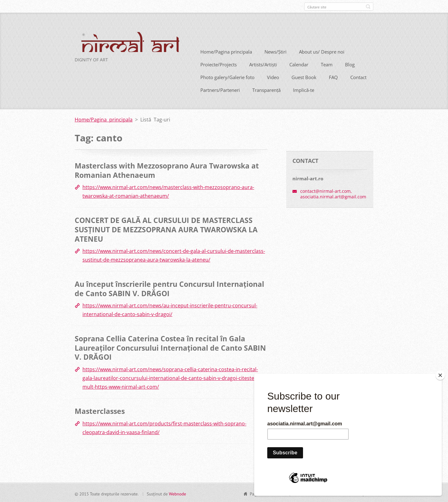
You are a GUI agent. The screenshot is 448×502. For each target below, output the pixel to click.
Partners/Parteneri (220, 89)
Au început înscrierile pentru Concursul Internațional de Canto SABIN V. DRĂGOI (169, 288)
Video (273, 77)
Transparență (266, 89)
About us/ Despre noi (322, 51)
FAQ (333, 77)
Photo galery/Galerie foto (227, 77)
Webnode (177, 493)
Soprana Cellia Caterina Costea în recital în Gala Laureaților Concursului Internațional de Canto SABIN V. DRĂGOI (170, 347)
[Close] (440, 375)
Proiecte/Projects (219, 64)
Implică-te (304, 89)
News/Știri (275, 51)
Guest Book (304, 77)
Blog (350, 64)
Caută (368, 7)
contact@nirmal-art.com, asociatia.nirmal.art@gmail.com (333, 193)
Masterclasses (100, 410)
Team (327, 64)
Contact (358, 77)
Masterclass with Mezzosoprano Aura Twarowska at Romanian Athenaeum (167, 170)
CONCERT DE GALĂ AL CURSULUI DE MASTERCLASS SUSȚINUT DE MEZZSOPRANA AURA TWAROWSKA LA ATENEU (166, 229)
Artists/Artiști (263, 64)
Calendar (299, 64)
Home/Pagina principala (226, 51)
